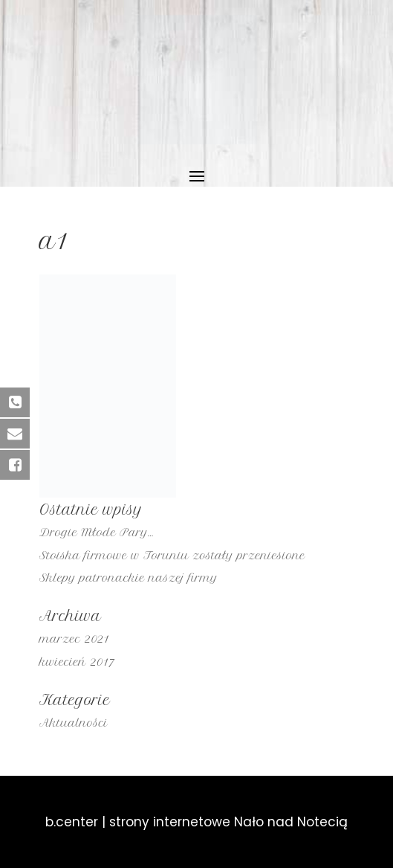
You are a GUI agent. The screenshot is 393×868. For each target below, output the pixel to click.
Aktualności (74, 723)
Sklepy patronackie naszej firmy (129, 578)
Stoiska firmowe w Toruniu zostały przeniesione (172, 556)
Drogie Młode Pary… (97, 533)
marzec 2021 (74, 639)
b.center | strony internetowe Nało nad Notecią (196, 822)
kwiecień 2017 (77, 662)
